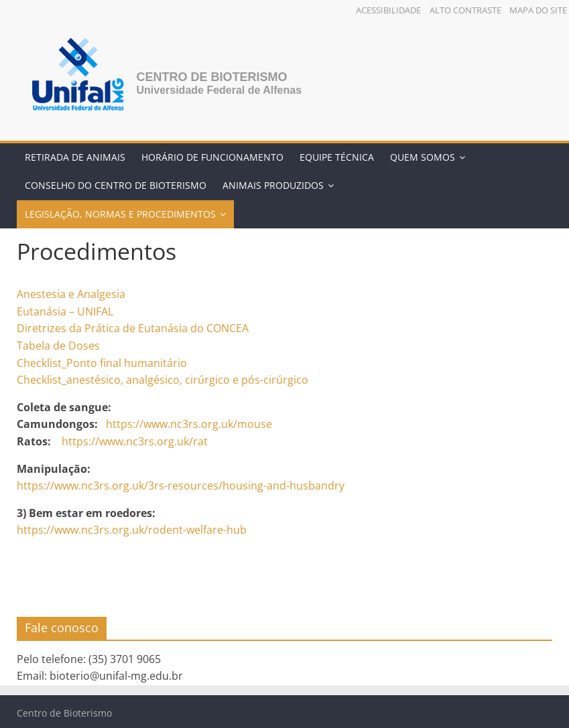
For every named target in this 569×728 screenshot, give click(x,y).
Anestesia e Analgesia (71, 294)
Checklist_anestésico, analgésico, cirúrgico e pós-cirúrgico (163, 380)
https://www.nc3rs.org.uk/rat (135, 441)
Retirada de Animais (75, 157)
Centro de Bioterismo (211, 77)
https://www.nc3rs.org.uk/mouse (189, 424)
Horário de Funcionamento (212, 157)
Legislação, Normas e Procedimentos (120, 214)
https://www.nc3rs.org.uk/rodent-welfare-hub (132, 530)
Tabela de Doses (58, 346)
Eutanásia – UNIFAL (65, 311)
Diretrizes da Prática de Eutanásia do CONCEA (133, 328)
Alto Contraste (465, 10)
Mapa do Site (538, 10)
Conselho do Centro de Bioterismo (116, 185)
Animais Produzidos (273, 185)
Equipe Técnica (337, 157)
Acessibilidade (388, 10)
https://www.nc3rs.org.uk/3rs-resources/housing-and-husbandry (181, 486)
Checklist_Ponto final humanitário (102, 363)
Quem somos (423, 157)
